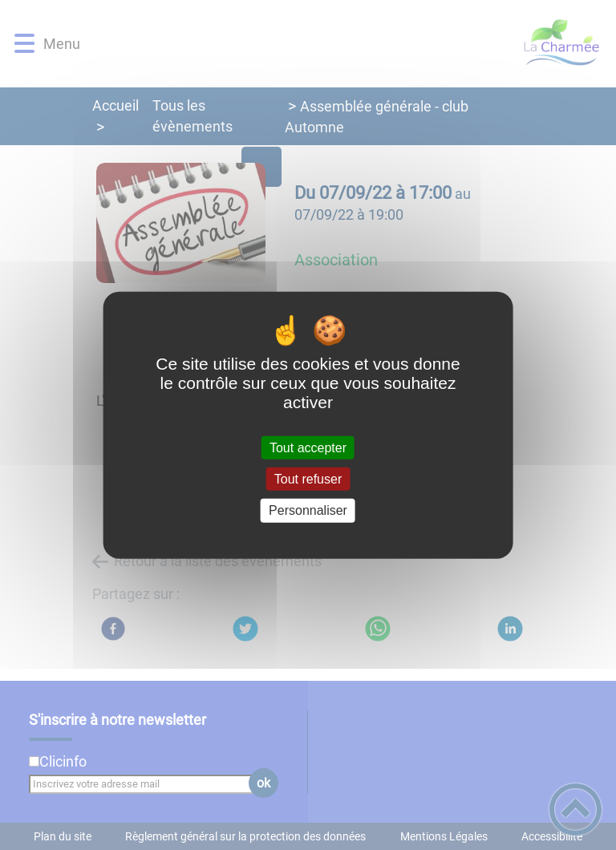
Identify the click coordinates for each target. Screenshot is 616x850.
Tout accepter (308, 448)
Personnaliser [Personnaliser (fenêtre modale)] (308, 510)
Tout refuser (308, 479)
